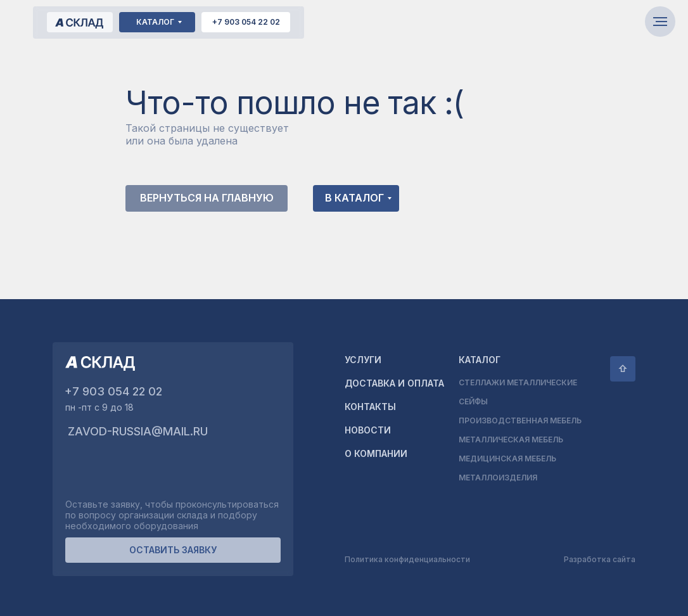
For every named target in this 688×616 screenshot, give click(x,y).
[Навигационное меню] (660, 22)
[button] (173, 550)
